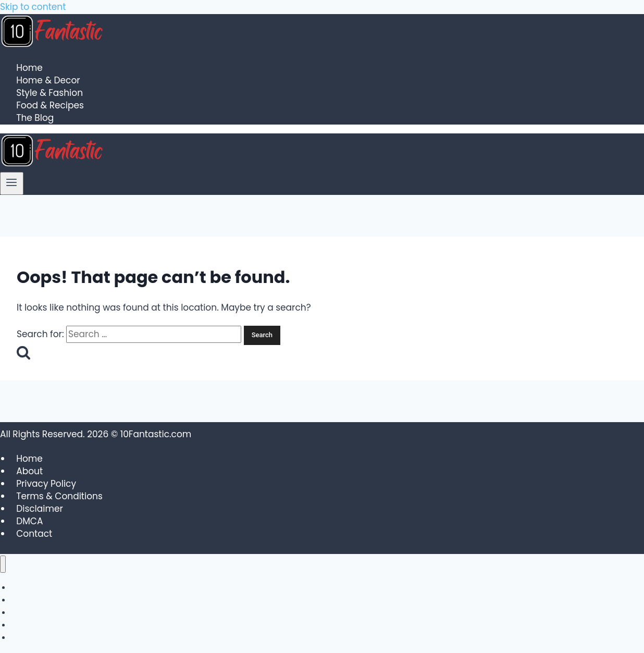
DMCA (29, 521)
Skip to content (33, 7)
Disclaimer (40, 509)
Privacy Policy (46, 484)
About (29, 471)
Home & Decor (48, 81)
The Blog (35, 118)
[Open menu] (12, 183)
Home (29, 68)
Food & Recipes (50, 106)
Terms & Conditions (59, 496)
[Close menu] (3, 564)
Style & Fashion (49, 93)
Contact (34, 534)
